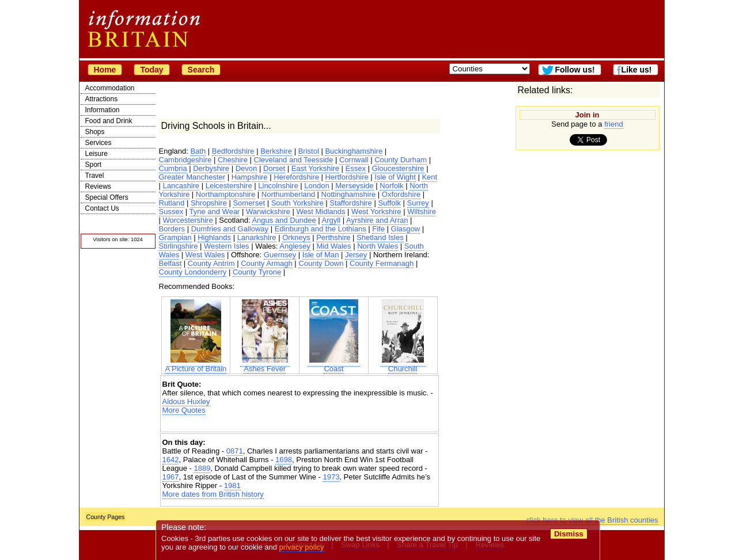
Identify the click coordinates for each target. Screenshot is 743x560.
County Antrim (211, 263)
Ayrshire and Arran (377, 220)
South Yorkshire (297, 203)
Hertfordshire (347, 177)
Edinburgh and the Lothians (321, 229)
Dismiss (569, 534)
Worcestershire (188, 220)
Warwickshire (268, 212)
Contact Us (102, 208)
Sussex (171, 212)
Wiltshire (422, 212)
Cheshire (233, 160)
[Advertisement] (300, 424)
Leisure (96, 154)
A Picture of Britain (196, 365)
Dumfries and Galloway (230, 229)
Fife (378, 229)
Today (151, 70)
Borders (172, 229)
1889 (202, 468)
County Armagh (267, 263)
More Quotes (184, 410)
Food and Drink (109, 121)
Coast (334, 365)
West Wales (205, 255)
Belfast (170, 263)
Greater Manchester (192, 177)
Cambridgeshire (185, 160)
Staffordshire (350, 203)
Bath (198, 151)
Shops (95, 132)
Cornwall (354, 160)
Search (201, 70)
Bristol (309, 151)
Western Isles (227, 246)
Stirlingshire (179, 246)
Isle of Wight (395, 177)
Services (98, 143)
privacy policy (302, 547)
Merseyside (354, 186)
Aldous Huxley (186, 401)
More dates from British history (213, 494)
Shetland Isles (380, 237)
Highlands (214, 237)
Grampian (175, 237)
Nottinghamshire (349, 194)
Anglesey (295, 246)
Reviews (98, 186)
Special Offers (107, 197)
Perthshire (333, 237)
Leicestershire (229, 186)
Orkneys (296, 237)
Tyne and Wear (215, 212)
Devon (247, 168)
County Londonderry (193, 272)
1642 (171, 460)
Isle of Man (321, 255)
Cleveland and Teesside (294, 160)
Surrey (418, 203)
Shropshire (209, 203)
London (316, 186)
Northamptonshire (225, 194)
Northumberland (288, 194)
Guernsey (280, 255)
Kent (429, 177)
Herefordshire (296, 177)
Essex (356, 168)
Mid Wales (333, 246)
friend (614, 124)
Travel (95, 176)
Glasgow (406, 229)
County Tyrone (257, 272)
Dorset (274, 168)
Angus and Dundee (284, 220)
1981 (232, 485)
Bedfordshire (233, 151)
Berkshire (276, 151)
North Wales (378, 246)
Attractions (102, 99)
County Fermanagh (382, 263)
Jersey (356, 255)
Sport (94, 165)
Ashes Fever (265, 365)
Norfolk (391, 186)
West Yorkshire (376, 212)
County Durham (401, 160)
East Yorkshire (315, 168)
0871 (235, 451)
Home (105, 70)
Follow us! (575, 70)
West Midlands (321, 212)
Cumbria (173, 168)
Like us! (637, 70)
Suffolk (389, 203)
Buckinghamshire (354, 151)
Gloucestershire (398, 168)
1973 (331, 477)
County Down (321, 263)
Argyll (331, 220)
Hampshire (250, 177)
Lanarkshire (257, 237)
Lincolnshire (278, 186)
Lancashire (181, 186)
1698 (284, 460)
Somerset (249, 203)
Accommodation (110, 88)
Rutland (172, 203)
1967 (171, 477)
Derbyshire (211, 168)
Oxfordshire (401, 194)
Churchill (403, 365)
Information (103, 110)
